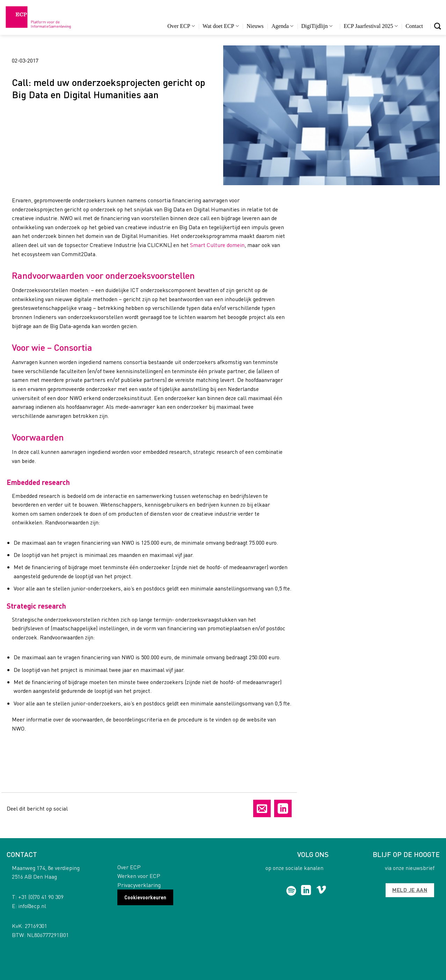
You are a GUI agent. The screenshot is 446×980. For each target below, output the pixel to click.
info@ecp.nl (32, 906)
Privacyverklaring (139, 885)
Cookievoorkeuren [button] (145, 897)
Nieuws (255, 26)
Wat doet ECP (221, 26)
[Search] (437, 26)
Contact (414, 26)
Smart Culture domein (217, 245)
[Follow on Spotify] (291, 891)
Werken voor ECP (139, 876)
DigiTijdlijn (317, 26)
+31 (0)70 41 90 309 (41, 897)
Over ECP (181, 26)
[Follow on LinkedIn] (306, 891)
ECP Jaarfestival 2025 (371, 26)
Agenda (282, 26)
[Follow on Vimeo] (321, 891)
